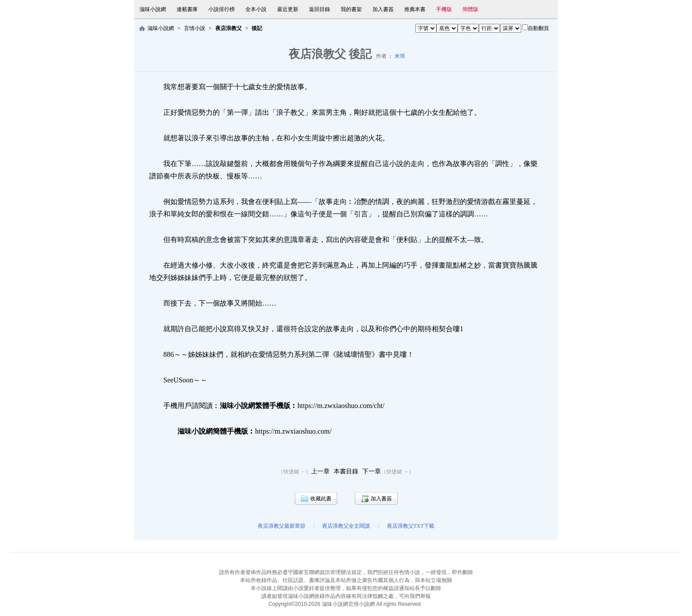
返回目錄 (320, 9)
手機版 (444, 9)
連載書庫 (187, 9)
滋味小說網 (153, 9)
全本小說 (256, 9)
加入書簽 (383, 9)
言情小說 (195, 28)
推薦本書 (415, 9)
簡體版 (470, 9)
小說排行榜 (222, 9)
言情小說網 (361, 604)
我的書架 (351, 9)
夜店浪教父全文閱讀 (346, 526)
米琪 (400, 56)
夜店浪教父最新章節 (282, 526)
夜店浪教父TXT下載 (411, 526)
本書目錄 (346, 471)
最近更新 (288, 9)
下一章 (372, 471)
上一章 (320, 471)
